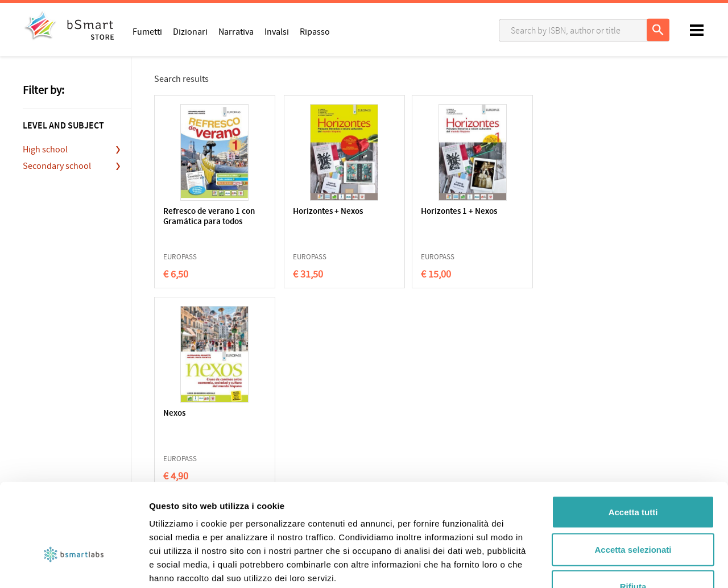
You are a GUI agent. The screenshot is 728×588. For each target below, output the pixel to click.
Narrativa (236, 31)
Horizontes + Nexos (309, 212)
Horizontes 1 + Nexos (423, 212)
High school (45, 150)
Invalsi (277, 31)
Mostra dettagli (598, 566)
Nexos (506, 212)
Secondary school (57, 166)
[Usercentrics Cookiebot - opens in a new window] (74, 566)
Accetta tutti (633, 439)
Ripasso (315, 31)
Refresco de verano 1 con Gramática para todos (202, 222)
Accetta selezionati (633, 476)
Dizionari (190, 31)
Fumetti (147, 31)
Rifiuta (633, 513)
